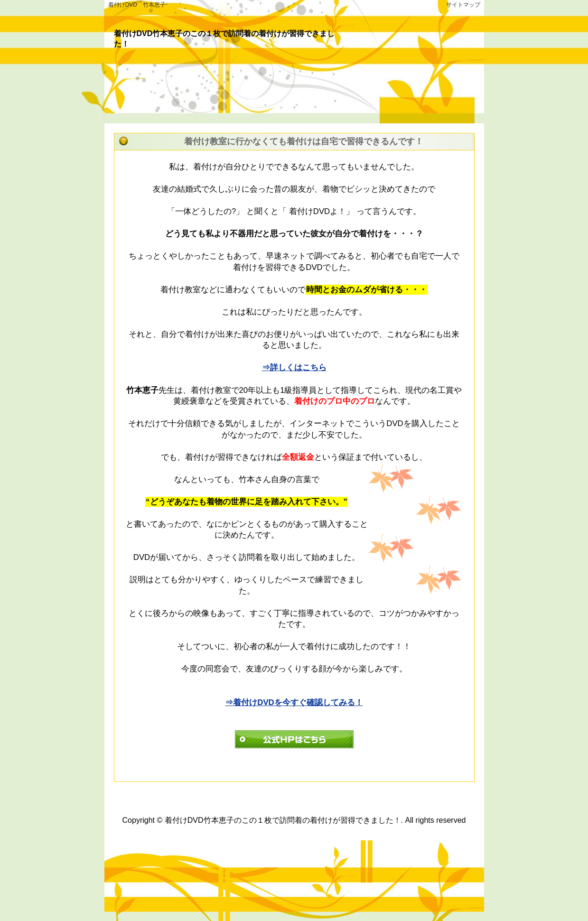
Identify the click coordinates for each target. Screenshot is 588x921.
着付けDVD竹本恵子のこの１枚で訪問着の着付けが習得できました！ (283, 820)
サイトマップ (463, 5)
